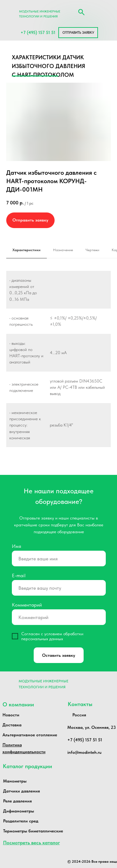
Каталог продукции (27, 766)
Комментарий (27, 605)
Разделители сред (21, 821)
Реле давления (17, 801)
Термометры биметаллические (33, 831)
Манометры (15, 781)
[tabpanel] (58, 366)
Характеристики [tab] (27, 250)
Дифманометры (19, 811)
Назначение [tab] (63, 250)
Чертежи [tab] (92, 250)
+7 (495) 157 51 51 (38, 32)
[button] (78, 33)
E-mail (19, 575)
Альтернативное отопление (30, 735)
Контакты (80, 704)
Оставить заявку (59, 655)
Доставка (12, 725)
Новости (11, 715)
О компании (18, 704)
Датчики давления (22, 791)
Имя (17, 546)
